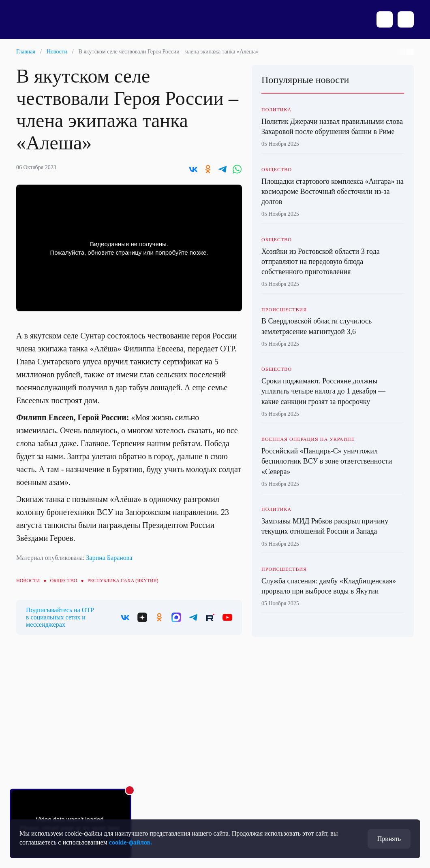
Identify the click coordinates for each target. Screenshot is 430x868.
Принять (389, 839)
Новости (57, 52)
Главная (26, 52)
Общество (63, 581)
